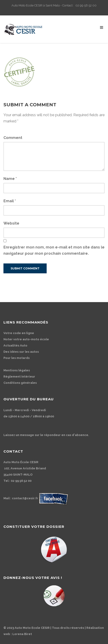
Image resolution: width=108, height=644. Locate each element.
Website (11, 223)
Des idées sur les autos (21, 352)
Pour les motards (17, 358)
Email (10, 201)
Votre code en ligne (19, 333)
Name (10, 179)
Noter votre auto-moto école (26, 339)
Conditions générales (20, 383)
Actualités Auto (15, 345)
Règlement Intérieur (19, 377)
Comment (13, 138)
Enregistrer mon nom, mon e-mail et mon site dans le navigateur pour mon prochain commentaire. (54, 250)
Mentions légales (17, 370)
